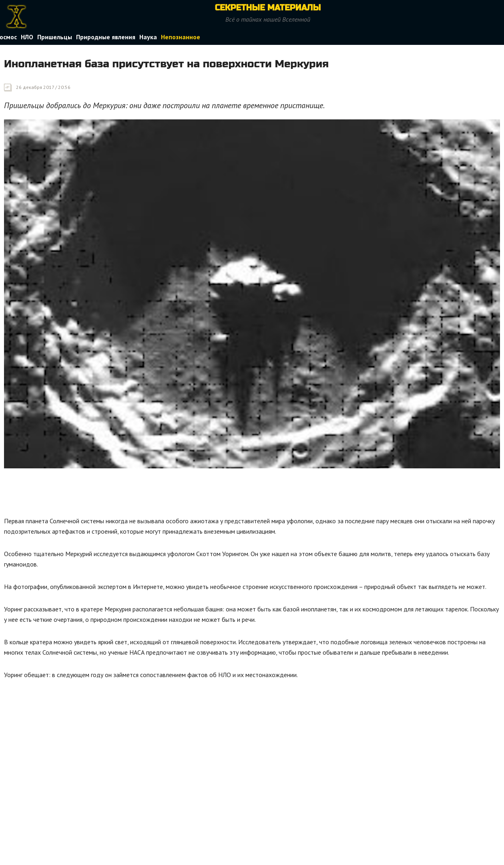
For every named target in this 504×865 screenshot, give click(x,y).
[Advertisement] (150, 494)
